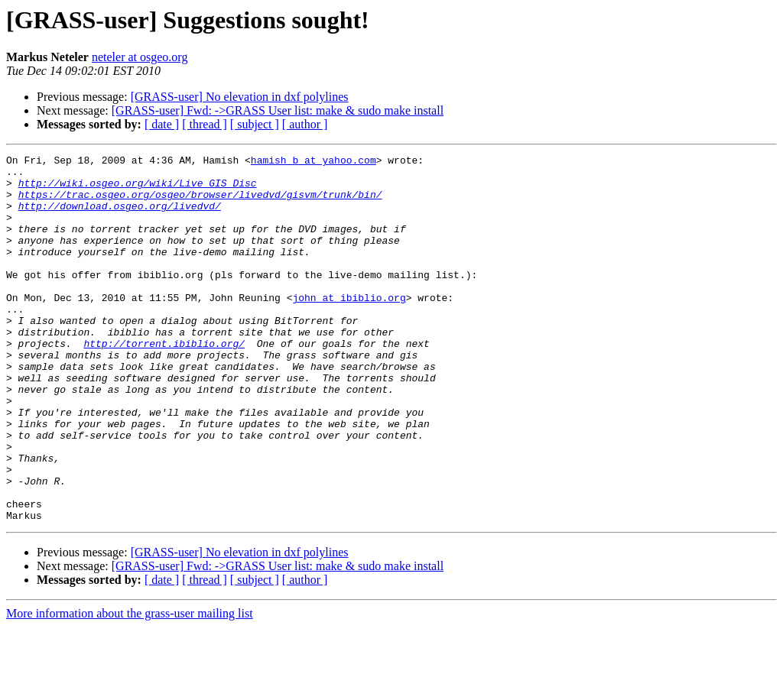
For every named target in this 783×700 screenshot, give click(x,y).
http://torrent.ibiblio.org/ (164, 382)
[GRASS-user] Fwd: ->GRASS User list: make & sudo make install (278, 110)
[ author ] (305, 124)
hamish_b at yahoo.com (314, 162)
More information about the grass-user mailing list (130, 687)
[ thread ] (205, 124)
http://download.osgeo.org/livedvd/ (120, 217)
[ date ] (162, 124)
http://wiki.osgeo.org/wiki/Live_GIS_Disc (138, 190)
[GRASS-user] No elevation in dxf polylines (240, 97)
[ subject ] (255, 124)
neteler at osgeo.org (140, 57)
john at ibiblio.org (349, 327)
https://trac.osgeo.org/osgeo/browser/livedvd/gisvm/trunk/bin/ (200, 203)
